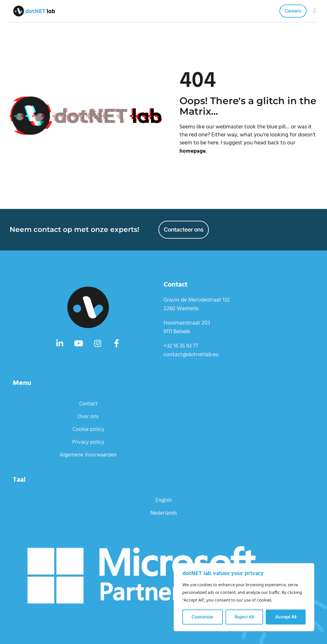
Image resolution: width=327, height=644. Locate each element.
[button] (314, 11)
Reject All (244, 617)
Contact (88, 404)
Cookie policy (88, 429)
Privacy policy (88, 442)
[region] (244, 597)
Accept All (286, 617)
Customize (202, 617)
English (163, 500)
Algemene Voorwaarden (88, 455)
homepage (193, 151)
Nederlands (163, 513)
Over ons (88, 416)
